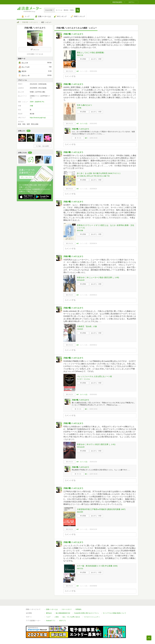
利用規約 (78, 609)
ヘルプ (48, 617)
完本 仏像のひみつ (84, 105)
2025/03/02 (93, 394)
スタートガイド (67, 609)
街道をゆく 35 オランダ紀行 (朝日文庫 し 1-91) (96, 444)
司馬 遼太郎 (81, 280)
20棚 (31, 106)
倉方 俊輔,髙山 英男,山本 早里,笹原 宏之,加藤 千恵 (93, 176)
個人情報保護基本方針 (63, 613)
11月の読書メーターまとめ (35, 54)
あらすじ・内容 (96, 59)
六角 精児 (80, 329)
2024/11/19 (93, 529)
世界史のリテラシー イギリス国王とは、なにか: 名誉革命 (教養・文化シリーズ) (105, 226)
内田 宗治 (80, 569)
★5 (78, 124)
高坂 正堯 (80, 55)
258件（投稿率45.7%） (37, 102)
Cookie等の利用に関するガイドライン (87, 613)
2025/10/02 (93, 124)
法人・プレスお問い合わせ (71, 617)
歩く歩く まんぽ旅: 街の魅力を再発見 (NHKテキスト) (99, 173)
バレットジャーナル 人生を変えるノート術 (94, 376)
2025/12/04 (93, 71)
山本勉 (79, 108)
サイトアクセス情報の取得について (114, 613)
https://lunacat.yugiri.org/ (38, 118)
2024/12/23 (93, 462)
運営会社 (49, 613)
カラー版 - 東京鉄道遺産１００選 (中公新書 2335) (97, 566)
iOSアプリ (63, 621)
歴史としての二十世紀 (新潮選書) (90, 53)
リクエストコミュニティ (92, 617)
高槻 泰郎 (80, 512)
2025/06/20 (93, 189)
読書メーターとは (52, 609)
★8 (78, 71)
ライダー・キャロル (83, 379)
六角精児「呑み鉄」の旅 (87, 326)
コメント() (83, 71)
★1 (86, 409)
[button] (78, 10)
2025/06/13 (93, 295)
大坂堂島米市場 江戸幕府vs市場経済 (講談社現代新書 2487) (101, 509)
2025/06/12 (93, 345)
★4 (86, 138)
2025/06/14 (93, 243)
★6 (78, 345)
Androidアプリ (51, 621)
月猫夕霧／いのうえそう (30, 22)
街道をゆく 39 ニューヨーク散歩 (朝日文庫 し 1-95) (98, 277)
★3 (78, 243)
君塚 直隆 (80, 230)
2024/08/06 (93, 586)
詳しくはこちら (27, 177)
